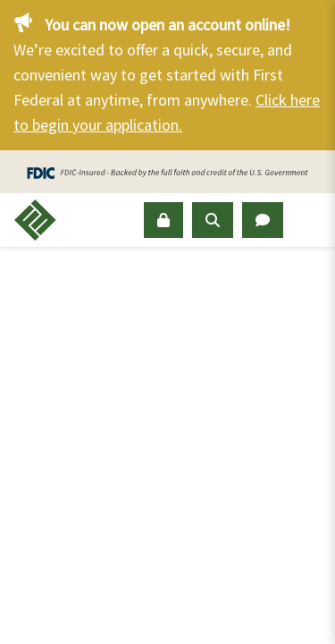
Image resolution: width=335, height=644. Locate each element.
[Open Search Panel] (213, 220)
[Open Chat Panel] (263, 220)
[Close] (313, 21)
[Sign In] (163, 220)
